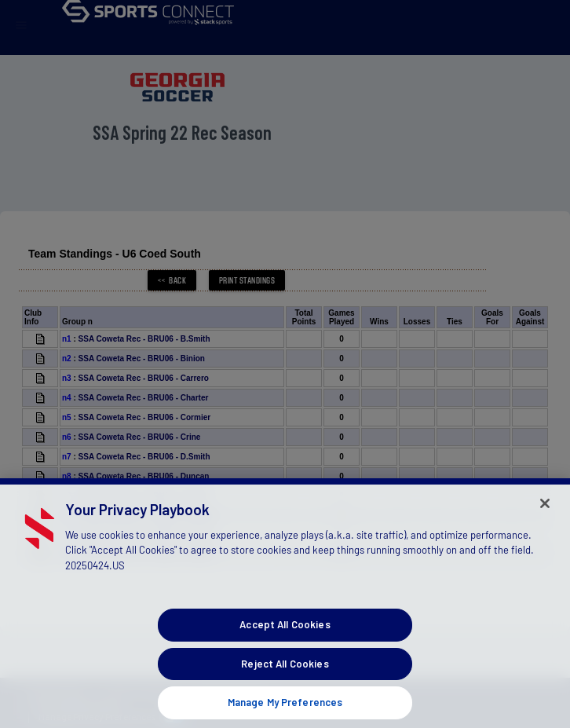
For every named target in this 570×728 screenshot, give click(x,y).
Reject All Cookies (285, 674)
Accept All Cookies (285, 635)
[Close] (545, 514)
